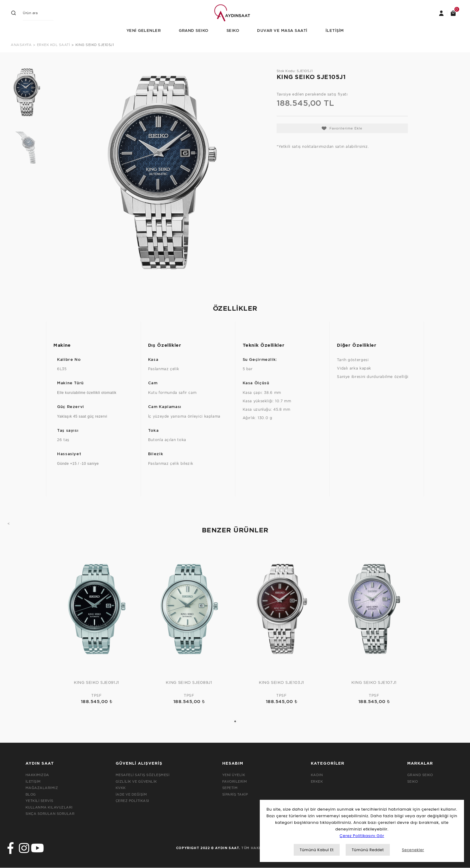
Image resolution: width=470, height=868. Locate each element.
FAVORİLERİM (235, 781)
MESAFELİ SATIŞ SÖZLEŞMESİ (143, 775)
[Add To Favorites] (342, 128)
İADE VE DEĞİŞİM (131, 794)
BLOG (31, 794)
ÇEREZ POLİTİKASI (132, 801)
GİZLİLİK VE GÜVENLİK (136, 781)
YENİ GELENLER (144, 30)
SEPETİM (230, 788)
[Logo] (235, 12)
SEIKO (413, 781)
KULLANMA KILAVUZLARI (49, 807)
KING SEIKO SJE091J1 (97, 682)
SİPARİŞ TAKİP (235, 794)
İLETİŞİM (335, 30)
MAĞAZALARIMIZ (42, 788)
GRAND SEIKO (420, 775)
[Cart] (453, 13)
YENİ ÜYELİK (234, 775)
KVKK (121, 788)
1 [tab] (235, 721)
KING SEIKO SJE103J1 (282, 682)
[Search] (38, 13)
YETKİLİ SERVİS (39, 801)
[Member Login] (441, 13)
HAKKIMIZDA (37, 775)
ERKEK (317, 781)
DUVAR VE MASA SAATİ (282, 30)
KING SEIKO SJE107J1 (374, 682)
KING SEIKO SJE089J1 (189, 682)
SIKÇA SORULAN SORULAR (50, 814)
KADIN (317, 775)
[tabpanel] (97, 629)
